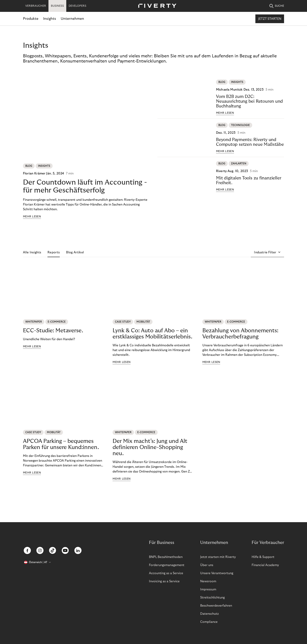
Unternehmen (72, 19)
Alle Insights (32, 252)
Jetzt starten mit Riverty (218, 557)
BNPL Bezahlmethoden (166, 557)
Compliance (209, 622)
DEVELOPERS (77, 6)
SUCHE (277, 6)
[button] (267, 252)
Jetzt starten (270, 19)
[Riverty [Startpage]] (156, 6)
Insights (50, 19)
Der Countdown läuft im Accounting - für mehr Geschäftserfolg (85, 186)
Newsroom (208, 581)
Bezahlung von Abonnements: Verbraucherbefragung (240, 334)
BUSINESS (57, 6)
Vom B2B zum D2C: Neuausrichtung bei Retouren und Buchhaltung (249, 101)
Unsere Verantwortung (217, 573)
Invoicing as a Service (164, 581)
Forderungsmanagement (167, 565)
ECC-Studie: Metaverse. (53, 331)
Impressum (208, 589)
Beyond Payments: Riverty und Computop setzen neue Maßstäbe (250, 142)
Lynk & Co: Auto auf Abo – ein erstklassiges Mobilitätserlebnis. (152, 334)
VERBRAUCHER (36, 6)
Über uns (207, 565)
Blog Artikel (75, 252)
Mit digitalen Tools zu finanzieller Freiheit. (249, 180)
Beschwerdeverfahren (216, 606)
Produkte (31, 19)
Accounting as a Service (166, 573)
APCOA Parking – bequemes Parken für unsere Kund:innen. (61, 444)
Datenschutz (209, 614)
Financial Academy (265, 565)
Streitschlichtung (212, 598)
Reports (54, 252)
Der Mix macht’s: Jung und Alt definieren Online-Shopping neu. (150, 447)
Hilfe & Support (263, 557)
